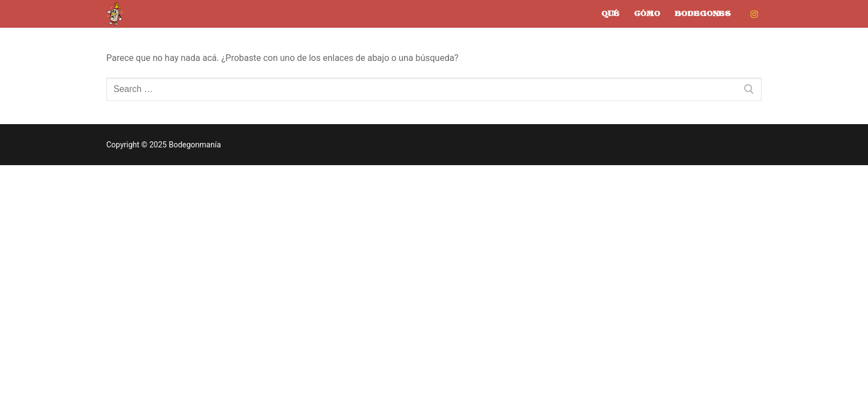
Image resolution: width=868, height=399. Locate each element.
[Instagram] (754, 14)
